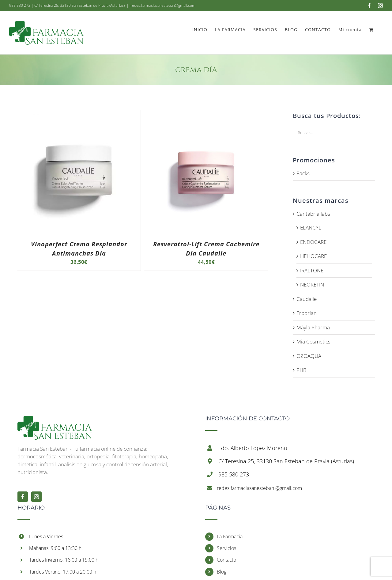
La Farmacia (230, 536)
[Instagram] (36, 497)
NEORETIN (312, 284)
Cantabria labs (313, 214)
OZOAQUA (309, 356)
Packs (303, 173)
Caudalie (307, 299)
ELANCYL (311, 227)
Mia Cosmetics (313, 341)
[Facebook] (23, 497)
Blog (222, 572)
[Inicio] (55, 420)
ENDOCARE (313, 242)
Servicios (226, 548)
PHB (302, 370)
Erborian (307, 313)
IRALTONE (312, 270)
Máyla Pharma (313, 327)
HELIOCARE (313, 256)
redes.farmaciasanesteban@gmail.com (163, 5)
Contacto (226, 560)
